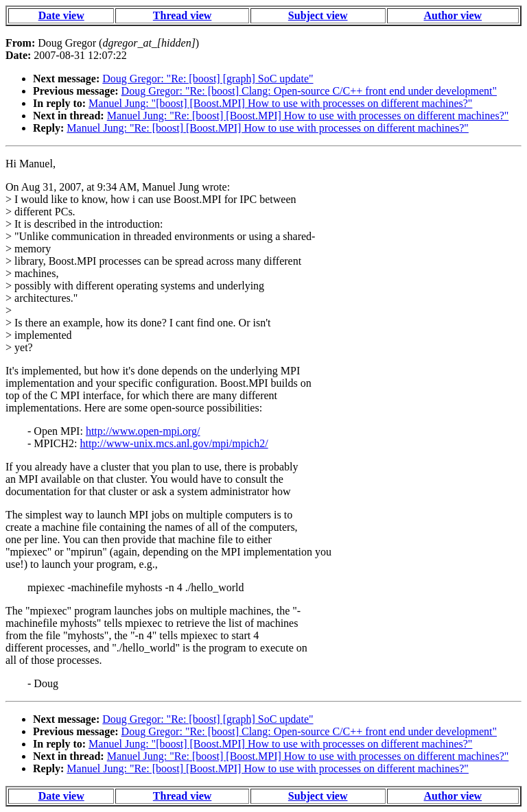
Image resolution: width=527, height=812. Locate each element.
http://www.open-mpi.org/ (143, 431)
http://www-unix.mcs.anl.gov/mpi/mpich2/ (174, 443)
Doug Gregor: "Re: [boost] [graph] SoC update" (208, 79)
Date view (61, 15)
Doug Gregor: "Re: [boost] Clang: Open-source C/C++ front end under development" (309, 91)
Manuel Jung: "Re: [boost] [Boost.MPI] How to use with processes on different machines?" (308, 116)
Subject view (318, 15)
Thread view (182, 15)
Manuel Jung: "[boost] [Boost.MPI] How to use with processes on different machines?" (280, 103)
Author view (453, 15)
